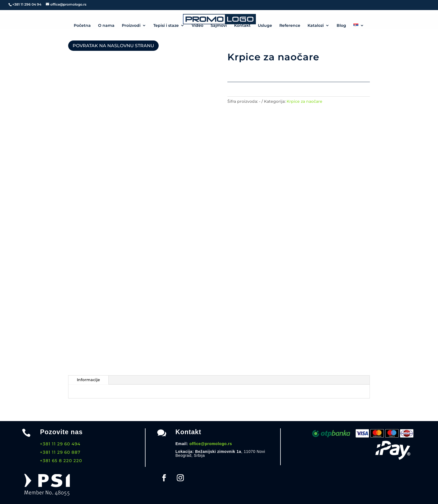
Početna (82, 26)
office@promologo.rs (211, 444)
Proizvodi (131, 26)
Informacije (88, 380)
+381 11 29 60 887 (60, 452)
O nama (106, 26)
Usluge (265, 26)
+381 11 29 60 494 (60, 444)
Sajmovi (219, 26)
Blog (341, 26)
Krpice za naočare (304, 101)
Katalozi (316, 26)
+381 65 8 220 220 (61, 461)
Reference (290, 26)
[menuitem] (359, 26)
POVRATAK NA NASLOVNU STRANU (113, 46)
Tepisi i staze (166, 26)
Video (197, 26)
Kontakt (242, 26)
